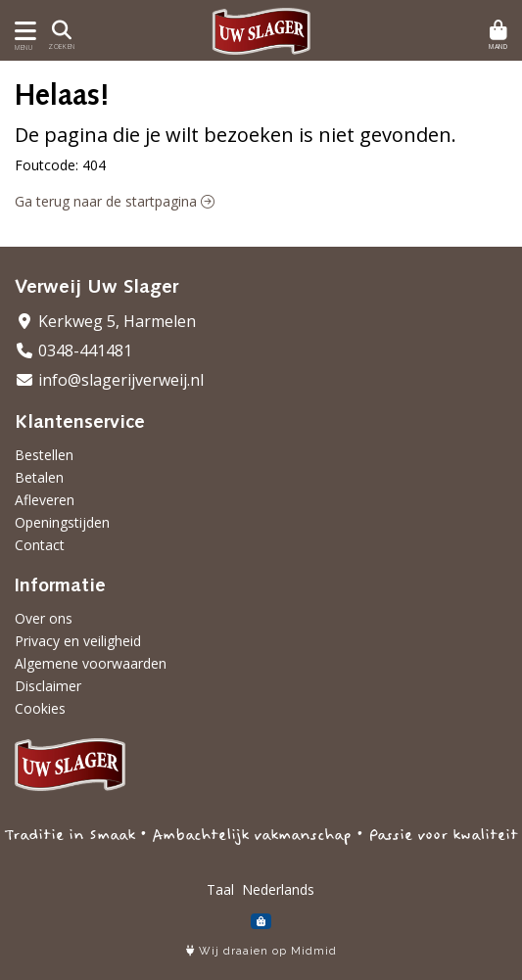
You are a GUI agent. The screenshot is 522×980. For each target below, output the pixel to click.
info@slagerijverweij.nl (109, 380)
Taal (220, 889)
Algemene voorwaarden (91, 663)
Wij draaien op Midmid (261, 951)
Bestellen (44, 455)
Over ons (44, 618)
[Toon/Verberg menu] (22, 31)
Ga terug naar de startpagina (115, 201)
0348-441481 (73, 350)
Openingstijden (62, 522)
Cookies (40, 708)
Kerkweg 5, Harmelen (105, 321)
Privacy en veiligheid (78, 641)
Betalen (39, 477)
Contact (40, 545)
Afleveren (45, 500)
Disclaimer (48, 686)
